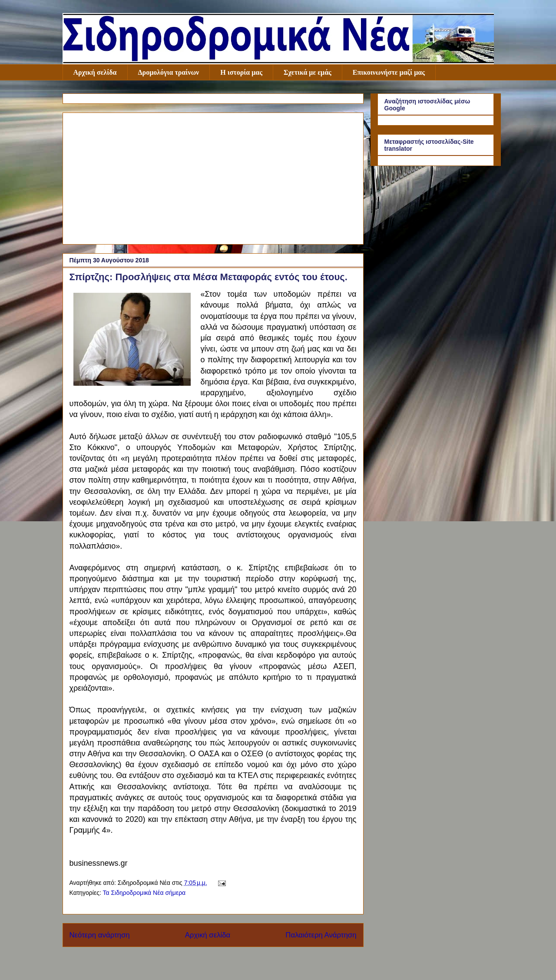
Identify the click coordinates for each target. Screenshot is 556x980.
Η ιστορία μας (241, 72)
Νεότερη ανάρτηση (100, 935)
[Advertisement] (213, 177)
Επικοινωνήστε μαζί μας (389, 72)
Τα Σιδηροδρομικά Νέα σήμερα (144, 893)
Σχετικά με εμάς (308, 72)
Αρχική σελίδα (95, 72)
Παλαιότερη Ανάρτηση (321, 935)
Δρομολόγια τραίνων (169, 72)
